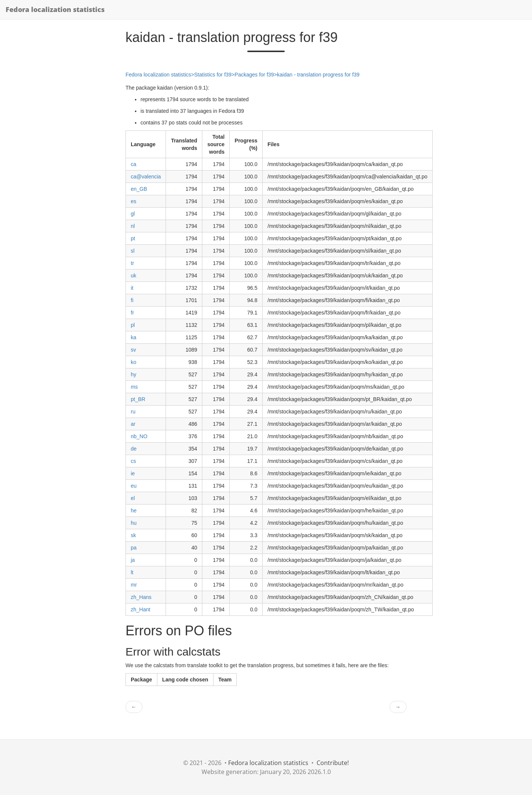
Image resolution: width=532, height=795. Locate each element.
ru (133, 412)
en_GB (139, 189)
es (134, 201)
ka (134, 337)
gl (133, 214)
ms (134, 387)
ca (134, 164)
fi (132, 300)
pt (133, 238)
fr (132, 313)
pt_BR (138, 399)
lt (132, 572)
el (133, 498)
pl (133, 325)
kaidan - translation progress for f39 (318, 75)
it (132, 288)
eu (134, 486)
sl (133, 251)
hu (134, 523)
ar (133, 424)
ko (134, 362)
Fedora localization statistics (55, 9)
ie (133, 473)
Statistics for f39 (213, 75)
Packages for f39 (254, 75)
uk (134, 275)
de (134, 449)
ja (133, 560)
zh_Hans (141, 597)
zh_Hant (140, 609)
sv (133, 350)
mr (134, 585)
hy (134, 374)
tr (132, 263)
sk (133, 535)
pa (134, 548)
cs (133, 461)
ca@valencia (146, 177)
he (134, 511)
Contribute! (333, 763)
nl (133, 226)
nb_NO (139, 436)
